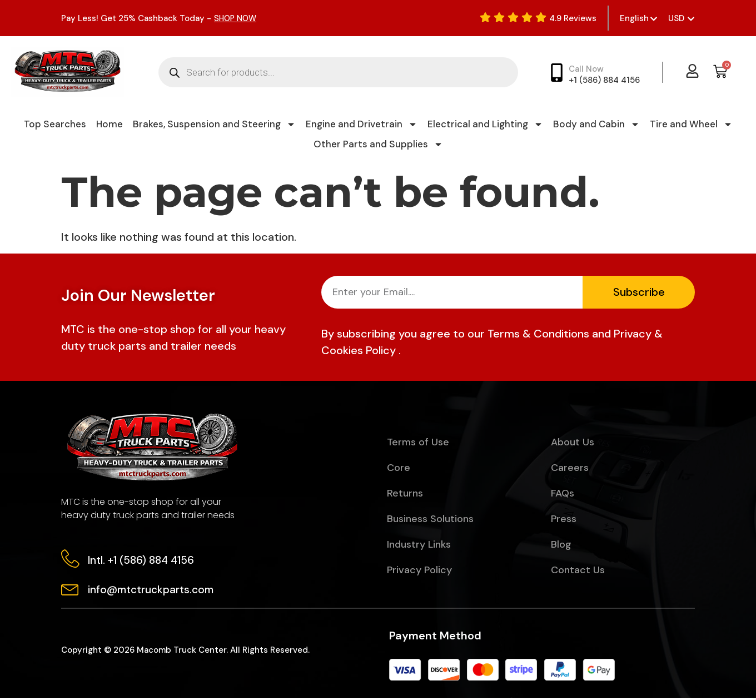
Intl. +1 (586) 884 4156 (142, 561)
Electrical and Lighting (485, 124)
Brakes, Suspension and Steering (214, 124)
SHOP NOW (237, 18)
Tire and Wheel (691, 124)
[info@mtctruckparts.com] (71, 590)
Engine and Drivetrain (362, 124)
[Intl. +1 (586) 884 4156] (71, 560)
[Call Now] (557, 73)
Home (110, 124)
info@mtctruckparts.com (152, 591)
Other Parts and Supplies (378, 144)
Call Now (586, 69)
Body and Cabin (596, 124)
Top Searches (55, 124)
